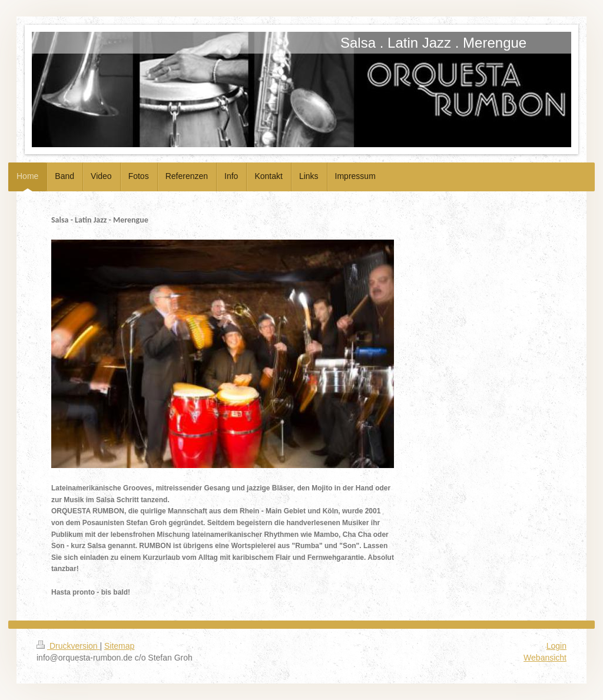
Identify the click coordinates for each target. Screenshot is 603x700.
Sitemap (119, 646)
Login (556, 646)
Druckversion (68, 646)
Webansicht (545, 658)
